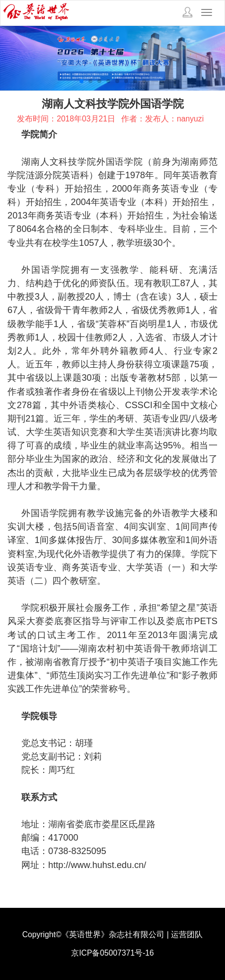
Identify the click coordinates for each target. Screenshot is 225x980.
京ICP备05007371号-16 (112, 953)
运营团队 (187, 934)
